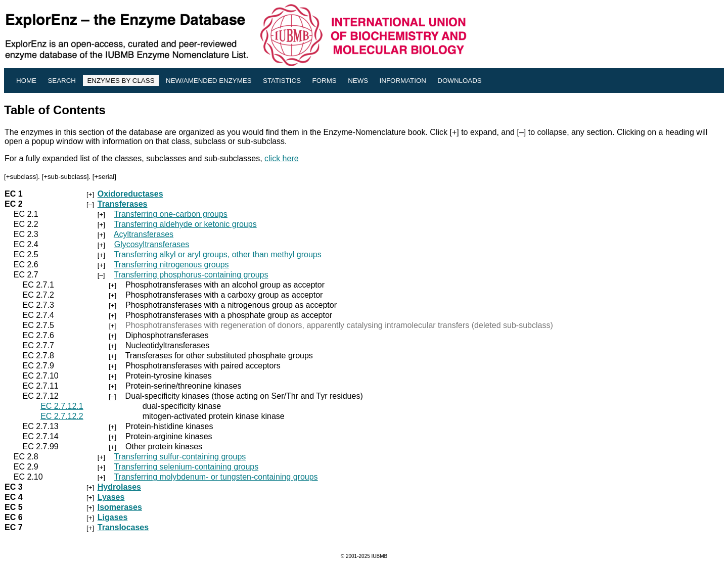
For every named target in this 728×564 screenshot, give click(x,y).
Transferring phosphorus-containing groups (191, 275)
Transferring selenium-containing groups (186, 467)
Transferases (123, 204)
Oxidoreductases (130, 194)
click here (282, 158)
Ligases (113, 517)
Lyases (111, 497)
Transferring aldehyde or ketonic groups (185, 224)
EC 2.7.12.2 (62, 416)
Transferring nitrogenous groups (171, 265)
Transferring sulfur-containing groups (180, 457)
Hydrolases (119, 487)
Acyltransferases (144, 234)
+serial (105, 177)
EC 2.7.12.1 (62, 406)
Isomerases (120, 507)
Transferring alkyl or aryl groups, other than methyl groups (217, 254)
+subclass (21, 177)
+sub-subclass (65, 177)
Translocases (123, 527)
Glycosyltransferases (152, 244)
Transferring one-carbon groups (170, 214)
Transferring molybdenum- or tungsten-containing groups (216, 477)
